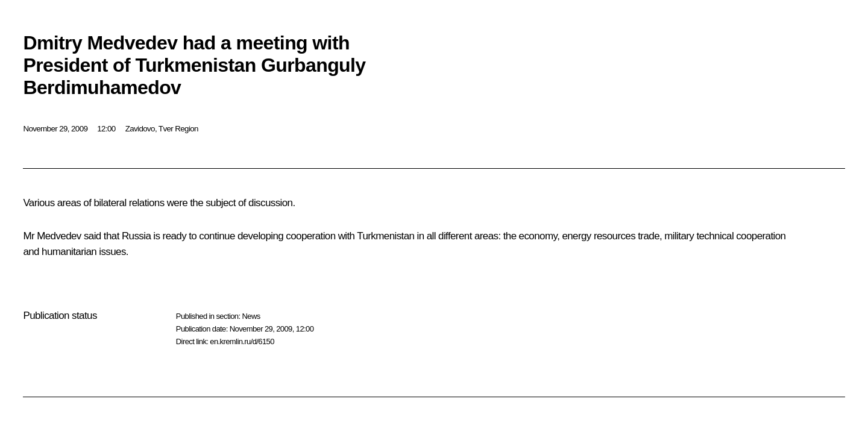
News (251, 316)
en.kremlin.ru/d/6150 (242, 341)
